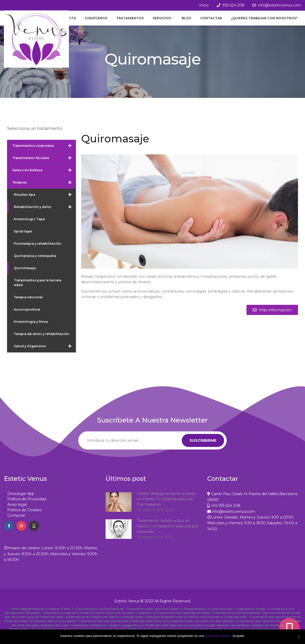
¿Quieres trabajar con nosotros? (264, 20)
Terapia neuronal (28, 302)
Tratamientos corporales (44, 150)
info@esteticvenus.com (280, 5)
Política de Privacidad (27, 504)
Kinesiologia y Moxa (31, 326)
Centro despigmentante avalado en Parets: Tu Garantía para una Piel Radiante (166, 504)
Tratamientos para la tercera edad (38, 287)
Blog (190, 20)
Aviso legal (17, 509)
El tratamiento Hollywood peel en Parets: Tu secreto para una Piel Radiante (207, 617)
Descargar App (21, 498)
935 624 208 (233, 5)
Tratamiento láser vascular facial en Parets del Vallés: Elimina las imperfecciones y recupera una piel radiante (156, 624)
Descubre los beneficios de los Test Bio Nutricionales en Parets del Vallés (197, 621)
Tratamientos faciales (44, 163)
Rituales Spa (45, 199)
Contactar (213, 20)
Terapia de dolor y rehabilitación (41, 339)
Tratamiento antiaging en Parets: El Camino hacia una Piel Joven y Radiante (97, 617)
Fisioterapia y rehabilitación (37, 248)
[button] (272, 315)
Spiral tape (23, 236)
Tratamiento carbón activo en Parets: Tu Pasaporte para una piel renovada (168, 531)
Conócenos (104, 20)
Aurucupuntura (27, 314)
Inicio (204, 5)
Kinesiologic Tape (29, 224)
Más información (218, 636)
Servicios (168, 20)
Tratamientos (137, 20)
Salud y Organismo (45, 351)
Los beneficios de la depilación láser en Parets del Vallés (105, 621)
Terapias (44, 187)
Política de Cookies (24, 515)
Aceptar (239, 636)
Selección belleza (44, 175)
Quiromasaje (25, 273)
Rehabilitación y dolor (45, 212)
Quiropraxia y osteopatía (35, 260)
